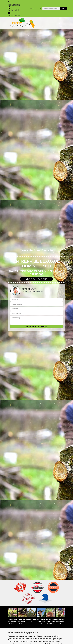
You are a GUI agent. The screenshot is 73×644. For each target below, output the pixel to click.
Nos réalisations (37, 279)
